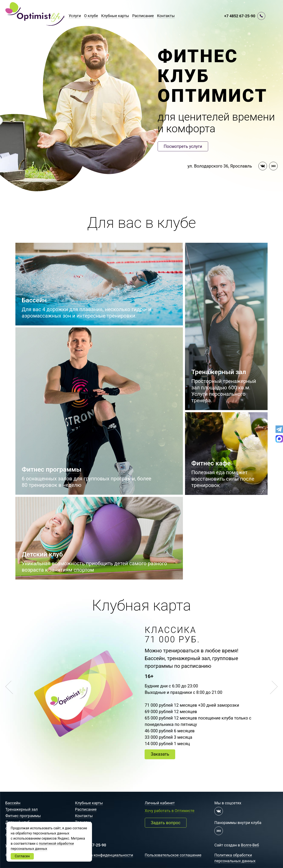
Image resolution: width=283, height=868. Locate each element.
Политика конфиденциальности (104, 855)
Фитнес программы (23, 816)
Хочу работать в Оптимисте (170, 811)
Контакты (166, 16)
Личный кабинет (160, 803)
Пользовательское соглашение (173, 855)
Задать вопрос (166, 823)
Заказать (160, 754)
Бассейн (13, 803)
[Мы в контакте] (263, 166)
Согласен (22, 856)
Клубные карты (115, 16)
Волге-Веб (250, 845)
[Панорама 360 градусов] (273, 166)
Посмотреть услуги (183, 146)
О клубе (91, 16)
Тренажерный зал (21, 809)
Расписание (143, 16)
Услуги (75, 16)
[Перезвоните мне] (261, 16)
